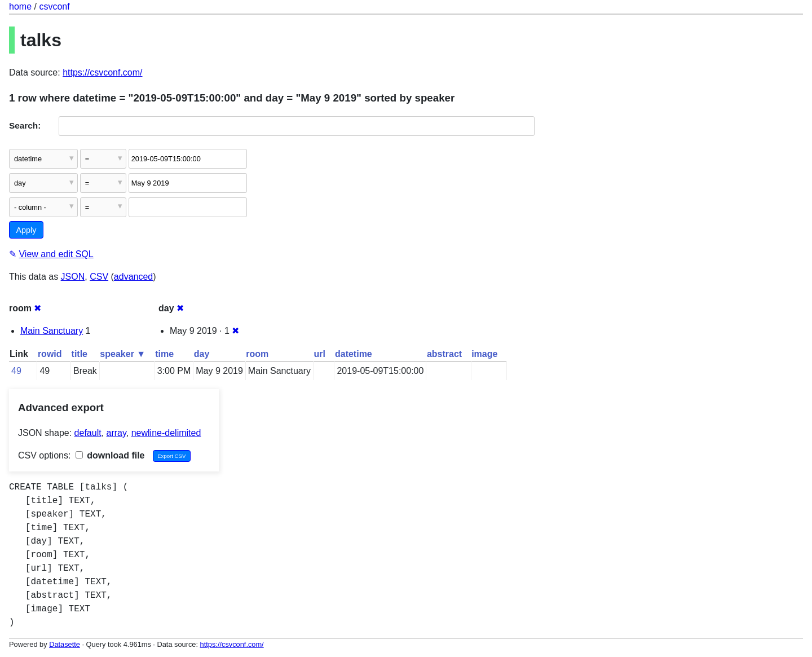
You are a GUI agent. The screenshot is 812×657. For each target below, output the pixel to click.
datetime (354, 354)
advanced (133, 277)
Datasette (65, 644)
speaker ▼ (123, 354)
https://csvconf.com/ (102, 72)
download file (110, 455)
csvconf (54, 6)
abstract (444, 354)
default (88, 433)
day (202, 354)
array (116, 433)
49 (16, 371)
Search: (25, 125)
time (164, 354)
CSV (99, 277)
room (257, 354)
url (320, 354)
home (20, 6)
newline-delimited (166, 433)
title (80, 354)
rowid (50, 354)
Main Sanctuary (52, 331)
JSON (73, 277)
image (484, 354)
